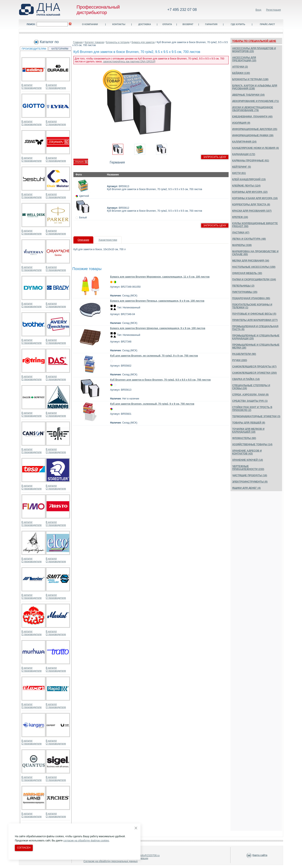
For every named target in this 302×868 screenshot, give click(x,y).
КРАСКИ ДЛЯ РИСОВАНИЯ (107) (252, 211)
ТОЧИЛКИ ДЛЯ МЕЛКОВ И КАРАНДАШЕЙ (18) (248, 430)
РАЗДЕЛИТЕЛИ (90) (244, 354)
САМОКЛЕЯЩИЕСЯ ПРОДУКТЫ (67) (254, 367)
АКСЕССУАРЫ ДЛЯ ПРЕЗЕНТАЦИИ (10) (244, 59)
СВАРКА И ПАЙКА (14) (246, 379)
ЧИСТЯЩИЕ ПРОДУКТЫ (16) (250, 475)
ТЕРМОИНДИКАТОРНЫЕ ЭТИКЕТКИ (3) (256, 416)
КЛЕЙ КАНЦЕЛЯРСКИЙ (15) (249, 179)
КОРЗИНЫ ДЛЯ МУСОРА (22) (250, 192)
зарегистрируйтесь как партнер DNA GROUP (129, 62)
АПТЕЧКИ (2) (240, 67)
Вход (258, 10)
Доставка (145, 24)
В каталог (27, 85)
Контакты (119, 24)
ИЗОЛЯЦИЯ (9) (241, 123)
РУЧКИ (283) (240, 360)
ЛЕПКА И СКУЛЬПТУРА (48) (249, 239)
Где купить (238, 24)
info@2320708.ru (150, 855)
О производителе (31, 88)
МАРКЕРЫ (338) (242, 245)
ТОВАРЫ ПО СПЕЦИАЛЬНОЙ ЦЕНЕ (254, 41)
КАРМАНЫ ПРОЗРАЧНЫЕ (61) (251, 161)
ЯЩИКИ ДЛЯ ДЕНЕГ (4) (246, 488)
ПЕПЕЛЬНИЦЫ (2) (243, 286)
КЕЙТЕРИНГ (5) (241, 167)
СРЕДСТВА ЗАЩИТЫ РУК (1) (250, 401)
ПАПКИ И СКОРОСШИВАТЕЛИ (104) (254, 279)
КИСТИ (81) (239, 173)
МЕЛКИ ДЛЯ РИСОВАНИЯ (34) (251, 261)
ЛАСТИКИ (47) (241, 233)
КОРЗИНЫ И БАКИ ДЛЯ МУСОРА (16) (255, 198)
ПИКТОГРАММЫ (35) (245, 292)
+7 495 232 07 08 (182, 10)
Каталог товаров (94, 42)
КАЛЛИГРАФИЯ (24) (244, 142)
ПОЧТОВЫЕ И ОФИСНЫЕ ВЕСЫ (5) (254, 314)
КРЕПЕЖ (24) (240, 217)
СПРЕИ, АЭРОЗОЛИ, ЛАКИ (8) (250, 395)
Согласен (24, 848)
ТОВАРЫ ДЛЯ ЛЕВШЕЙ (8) (249, 423)
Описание (83, 240)
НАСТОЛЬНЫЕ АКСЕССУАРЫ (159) (254, 267)
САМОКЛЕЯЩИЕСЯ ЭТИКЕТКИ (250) (254, 373)
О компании (90, 24)
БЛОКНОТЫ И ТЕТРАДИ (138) (250, 79)
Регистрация (273, 10)
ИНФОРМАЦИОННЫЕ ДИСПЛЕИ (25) (255, 129)
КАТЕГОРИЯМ (60, 49)
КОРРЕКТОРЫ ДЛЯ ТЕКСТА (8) (251, 205)
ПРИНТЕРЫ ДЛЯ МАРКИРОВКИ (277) (255, 320)
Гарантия (211, 24)
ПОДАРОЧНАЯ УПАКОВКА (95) (251, 298)
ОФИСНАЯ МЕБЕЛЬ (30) (247, 273)
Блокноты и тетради (118, 42)
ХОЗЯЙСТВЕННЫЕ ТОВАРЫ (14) (252, 444)
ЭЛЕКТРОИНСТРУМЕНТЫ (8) (250, 482)
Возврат (188, 24)
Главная (78, 42)
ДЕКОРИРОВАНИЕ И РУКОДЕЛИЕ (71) (255, 101)
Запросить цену (215, 157)
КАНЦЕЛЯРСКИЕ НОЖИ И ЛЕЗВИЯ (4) (256, 148)
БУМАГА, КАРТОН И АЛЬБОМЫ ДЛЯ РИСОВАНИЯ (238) (255, 87)
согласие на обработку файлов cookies (86, 841)
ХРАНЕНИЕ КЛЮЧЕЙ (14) (248, 460)
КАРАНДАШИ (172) (244, 154)
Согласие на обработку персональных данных (111, 861)
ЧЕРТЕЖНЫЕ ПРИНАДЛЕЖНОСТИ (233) (248, 468)
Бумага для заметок (143, 42)
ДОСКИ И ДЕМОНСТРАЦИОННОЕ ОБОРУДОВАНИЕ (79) (253, 109)
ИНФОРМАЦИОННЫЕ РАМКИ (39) (253, 135)
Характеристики (108, 240)
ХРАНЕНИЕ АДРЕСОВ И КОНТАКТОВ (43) (247, 452)
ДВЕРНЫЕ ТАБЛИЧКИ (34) (248, 95)
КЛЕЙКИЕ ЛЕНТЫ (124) (246, 186)
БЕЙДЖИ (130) (241, 73)
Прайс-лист (267, 24)
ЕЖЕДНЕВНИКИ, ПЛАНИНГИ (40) (252, 117)
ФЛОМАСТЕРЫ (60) (244, 438)
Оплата (167, 24)
